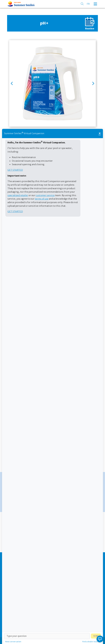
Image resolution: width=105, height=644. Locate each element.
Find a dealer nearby (91, 642)
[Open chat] (100, 639)
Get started (15, 170)
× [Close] (100, 133)
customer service (45, 195)
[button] (12, 83)
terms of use (42, 199)
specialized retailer (18, 195)
